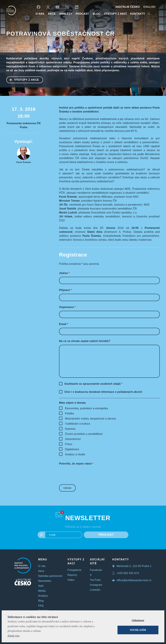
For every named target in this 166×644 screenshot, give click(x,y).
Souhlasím (138, 630)
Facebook (96, 570)
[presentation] (84, 474)
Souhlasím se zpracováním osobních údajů (93, 384)
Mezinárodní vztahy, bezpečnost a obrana (90, 419)
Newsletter (45, 581)
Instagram (96, 585)
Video (71, 580)
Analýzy (66, 14)
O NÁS (40, 14)
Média (42, 591)
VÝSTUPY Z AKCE (23, 80)
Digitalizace (72, 449)
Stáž (41, 586)
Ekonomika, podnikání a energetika (87, 408)
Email (64, 324)
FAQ (41, 606)
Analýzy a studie (75, 454)
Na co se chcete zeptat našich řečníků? (85, 341)
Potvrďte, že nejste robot (76, 464)
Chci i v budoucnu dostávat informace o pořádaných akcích (103, 392)
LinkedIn (95, 590)
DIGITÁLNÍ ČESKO (128, 7)
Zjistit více (14, 636)
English (149, 7)
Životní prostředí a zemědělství (84, 434)
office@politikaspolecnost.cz (132, 580)
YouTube (95, 580)
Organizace (67, 307)
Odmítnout (138, 620)
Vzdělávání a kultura (77, 424)
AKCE (52, 14)
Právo (69, 444)
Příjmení (65, 290)
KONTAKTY (138, 14)
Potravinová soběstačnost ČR (60, 34)
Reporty (72, 575)
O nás (42, 566)
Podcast (82, 14)
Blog (41, 601)
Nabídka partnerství (50, 576)
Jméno (64, 273)
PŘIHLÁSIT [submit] (106, 535)
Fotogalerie (74, 570)
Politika (69, 413)
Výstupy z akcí (115, 14)
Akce (41, 571)
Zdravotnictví (73, 439)
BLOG (97, 14)
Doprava (70, 429)
